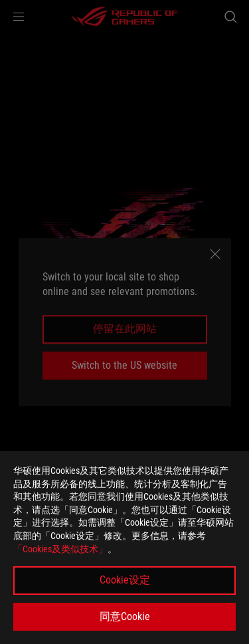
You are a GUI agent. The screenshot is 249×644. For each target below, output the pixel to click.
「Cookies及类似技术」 (60, 549)
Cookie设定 (125, 580)
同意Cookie (125, 616)
